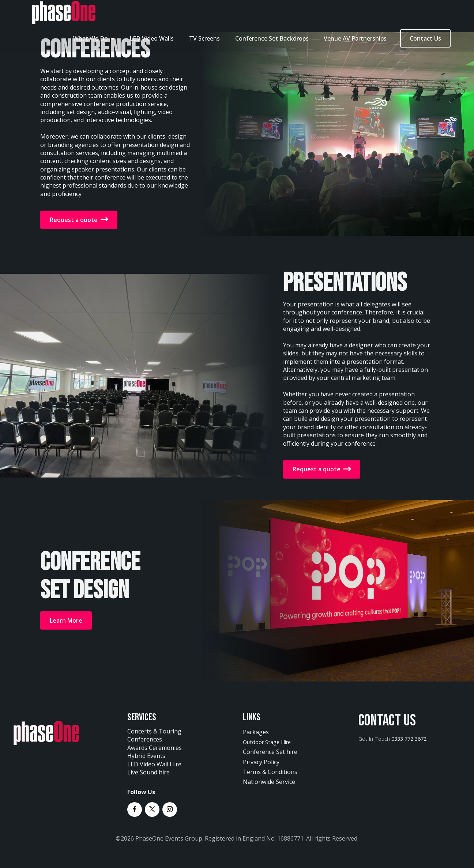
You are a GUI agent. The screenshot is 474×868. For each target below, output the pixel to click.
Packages (256, 732)
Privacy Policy (261, 762)
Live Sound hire (148, 772)
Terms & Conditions (270, 772)
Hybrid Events (146, 756)
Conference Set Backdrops (272, 38)
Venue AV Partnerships (355, 38)
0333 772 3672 (409, 739)
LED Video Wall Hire (154, 764)
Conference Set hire (270, 752)
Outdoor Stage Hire (267, 742)
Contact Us (425, 38)
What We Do (91, 38)
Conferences (145, 739)
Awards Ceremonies (155, 748)
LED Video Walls (152, 38)
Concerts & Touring (154, 731)
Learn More (66, 620)
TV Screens (204, 38)
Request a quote (79, 220)
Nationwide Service (269, 782)
